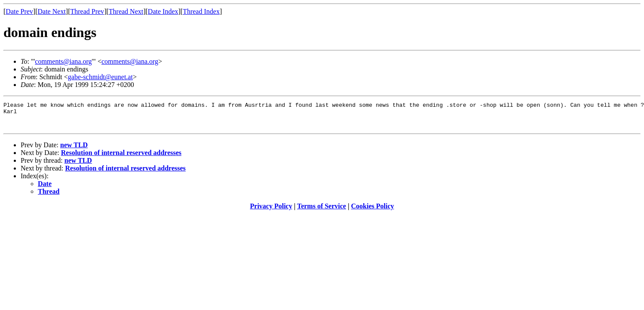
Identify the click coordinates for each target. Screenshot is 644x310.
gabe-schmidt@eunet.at (100, 77)
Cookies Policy (373, 211)
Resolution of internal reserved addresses (121, 158)
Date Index (163, 11)
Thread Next (126, 11)
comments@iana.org (63, 61)
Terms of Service (322, 211)
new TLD (74, 150)
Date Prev (19, 11)
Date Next (52, 11)
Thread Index (201, 11)
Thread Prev (87, 11)
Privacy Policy (271, 211)
